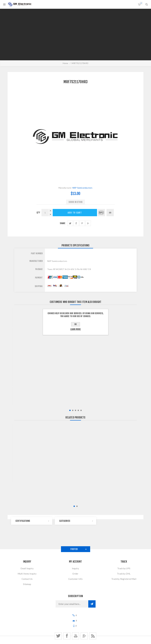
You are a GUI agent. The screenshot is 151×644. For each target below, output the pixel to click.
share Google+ (88, 223)
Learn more (76, 329)
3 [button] (75, 410)
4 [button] (78, 410)
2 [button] (73, 410)
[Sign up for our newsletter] (72, 604)
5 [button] (81, 410)
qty (38, 213)
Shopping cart (141, 3)
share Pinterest (82, 223)
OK (75, 324)
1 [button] (70, 410)
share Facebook (76, 223)
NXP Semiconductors (83, 188)
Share (63, 223)
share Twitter (70, 223)
